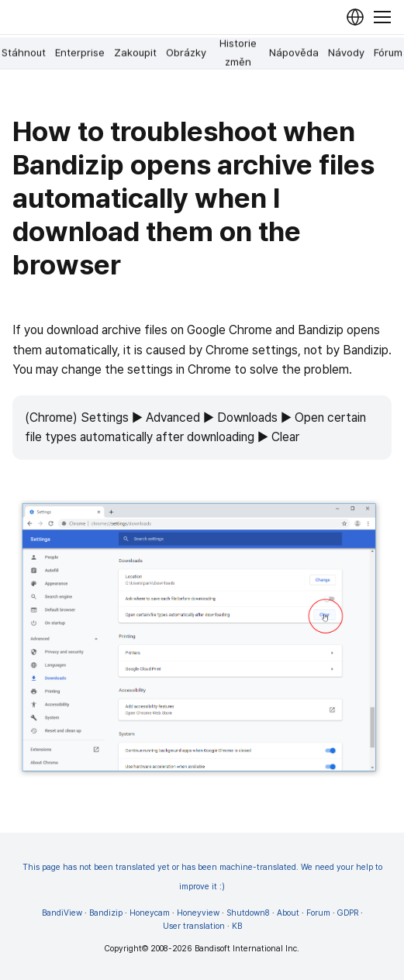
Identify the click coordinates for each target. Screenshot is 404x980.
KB (237, 926)
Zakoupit (135, 53)
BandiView (62, 913)
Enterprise (80, 53)
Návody (346, 53)
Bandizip (106, 913)
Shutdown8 (248, 913)
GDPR (348, 913)
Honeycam (150, 913)
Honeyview (198, 913)
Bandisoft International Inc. (247, 949)
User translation (194, 926)
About (288, 913)
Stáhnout (24, 53)
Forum (318, 913)
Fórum (388, 53)
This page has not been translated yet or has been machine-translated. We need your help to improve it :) (202, 877)
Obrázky (186, 53)
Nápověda (294, 53)
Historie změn (238, 53)
